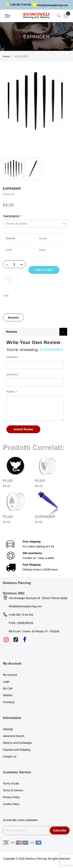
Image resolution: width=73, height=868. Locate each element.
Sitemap (8, 729)
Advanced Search (14, 736)
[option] (13, 169)
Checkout (9, 703)
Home (6, 56)
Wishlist (8, 696)
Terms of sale (11, 784)
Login (6, 682)
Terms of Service (13, 791)
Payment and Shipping (17, 750)
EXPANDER (45, 517)
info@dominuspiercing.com (50, 5)
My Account (10, 675)
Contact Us (10, 757)
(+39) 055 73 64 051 (19, 5)
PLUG (8, 481)
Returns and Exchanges (17, 743)
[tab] (13, 318)
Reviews (13, 318)
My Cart (8, 689)
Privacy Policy (11, 797)
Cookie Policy (11, 804)
